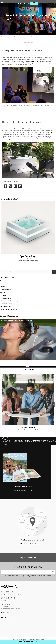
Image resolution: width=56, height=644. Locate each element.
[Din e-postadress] (26, 572)
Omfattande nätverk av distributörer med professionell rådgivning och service (28, 430)
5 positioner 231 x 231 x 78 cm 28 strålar (28, 261)
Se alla (28, 366)
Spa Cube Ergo (28, 256)
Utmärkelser (33, 44)
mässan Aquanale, (47, 59)
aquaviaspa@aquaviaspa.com (12, 595)
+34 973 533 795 (8, 592)
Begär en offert (34, 3)
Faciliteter (27, 44)
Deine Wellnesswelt (35, 61)
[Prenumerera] (53, 572)
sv (53, 3)
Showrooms (28, 427)
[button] (22, 266)
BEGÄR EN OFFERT (28, 642)
